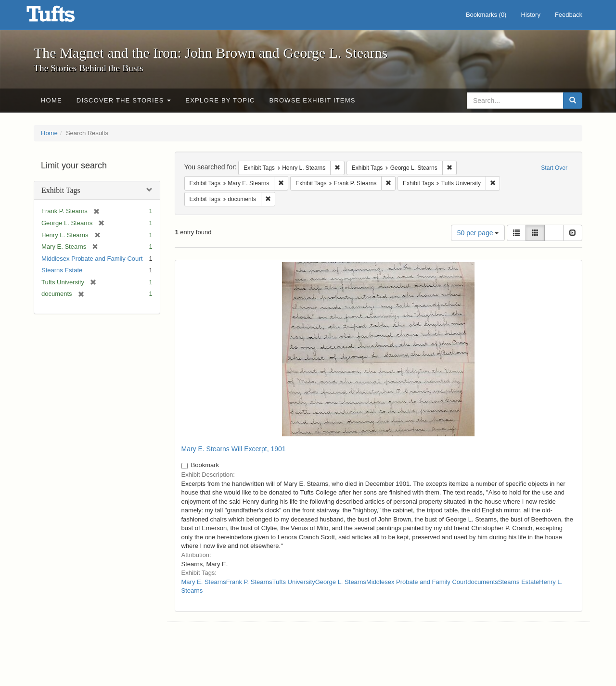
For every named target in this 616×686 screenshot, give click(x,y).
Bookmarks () (486, 15)
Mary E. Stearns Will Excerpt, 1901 (234, 449)
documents (483, 582)
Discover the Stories (124, 100)
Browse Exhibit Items (313, 100)
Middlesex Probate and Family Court (92, 259)
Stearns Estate (62, 270)
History (530, 15)
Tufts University (294, 582)
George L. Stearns (341, 582)
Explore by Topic (220, 100)
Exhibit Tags (61, 190)
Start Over (554, 168)
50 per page (478, 233)
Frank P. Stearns (249, 582)
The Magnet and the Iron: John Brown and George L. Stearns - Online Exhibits (63, 17)
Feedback (569, 15)
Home (51, 100)
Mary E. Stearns (204, 582)
